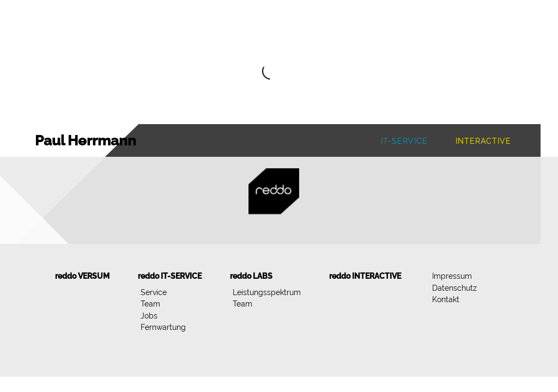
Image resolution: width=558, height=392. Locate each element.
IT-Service (404, 141)
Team (150, 304)
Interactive (483, 141)
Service (154, 292)
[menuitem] (82, 276)
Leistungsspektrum (267, 292)
